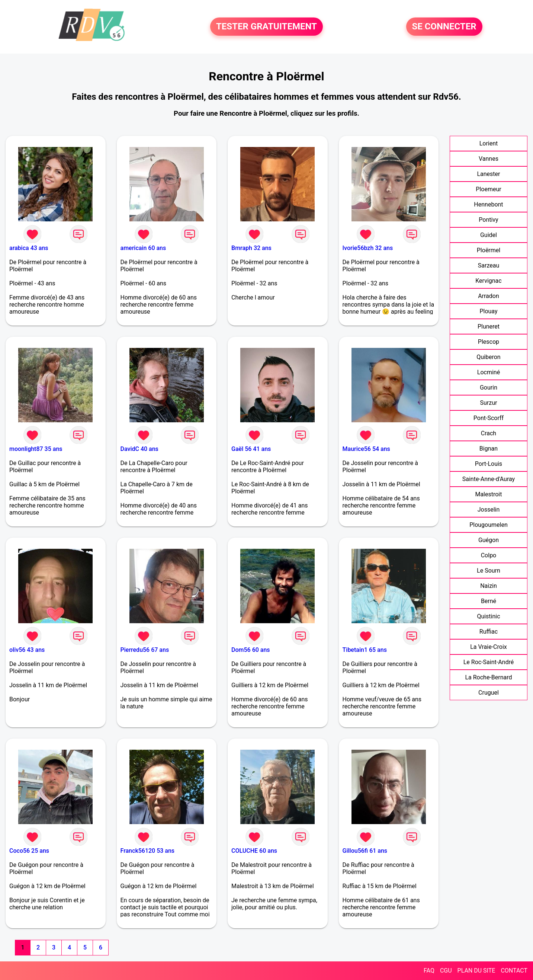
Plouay (488, 311)
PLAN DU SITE (476, 971)
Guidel (489, 235)
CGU (446, 971)
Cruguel (489, 693)
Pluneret (489, 326)
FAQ (429, 971)
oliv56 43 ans (27, 650)
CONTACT (514, 971)
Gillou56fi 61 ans (365, 851)
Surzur (489, 403)
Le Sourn (489, 571)
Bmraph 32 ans (251, 248)
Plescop (489, 342)
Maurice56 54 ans (366, 449)
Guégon (489, 540)
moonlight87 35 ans (36, 449)
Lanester (488, 174)
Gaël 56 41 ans (251, 449)
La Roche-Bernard (488, 677)
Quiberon (488, 357)
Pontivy (488, 220)
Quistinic (488, 616)
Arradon (489, 296)
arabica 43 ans (29, 248)
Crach (489, 433)
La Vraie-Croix (488, 647)
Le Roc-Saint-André (489, 662)
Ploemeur (488, 189)
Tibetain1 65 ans (365, 650)
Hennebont (488, 204)
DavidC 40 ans (139, 449)
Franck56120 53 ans (148, 851)
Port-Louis (489, 464)
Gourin (489, 387)
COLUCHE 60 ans (254, 851)
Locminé (489, 372)
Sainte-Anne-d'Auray (489, 479)
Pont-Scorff (489, 418)
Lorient (489, 143)
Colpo (489, 555)
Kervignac (488, 281)
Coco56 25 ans (29, 851)
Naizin (489, 586)
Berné (489, 601)
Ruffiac (489, 632)
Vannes (489, 159)
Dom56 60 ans (251, 650)
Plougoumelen (489, 525)
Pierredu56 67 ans (145, 650)
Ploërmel (489, 250)
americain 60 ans (143, 248)
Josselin (489, 510)
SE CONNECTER (444, 27)
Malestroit (488, 494)
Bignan (489, 449)
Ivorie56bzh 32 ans (368, 248)
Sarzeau (489, 265)
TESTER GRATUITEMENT (266, 27)
